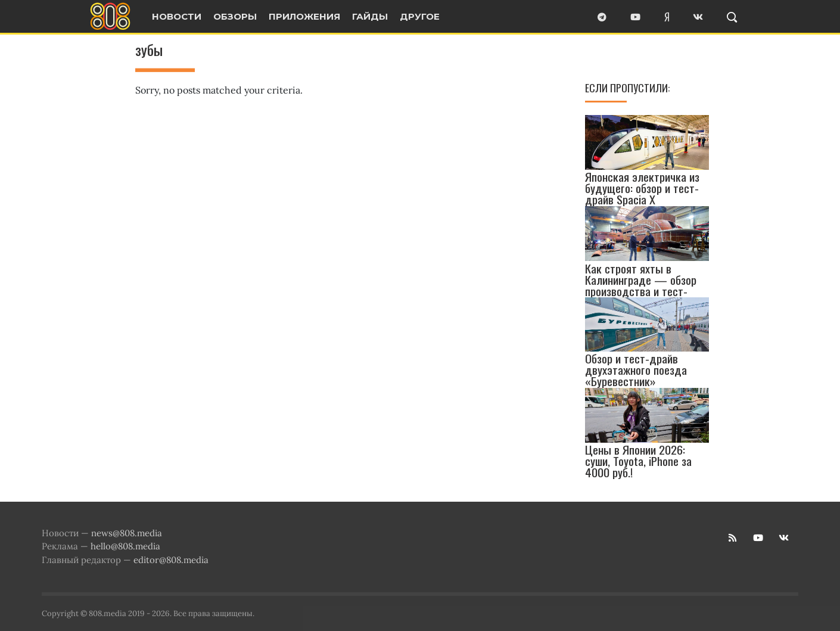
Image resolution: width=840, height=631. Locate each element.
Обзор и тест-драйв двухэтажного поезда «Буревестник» (636, 370)
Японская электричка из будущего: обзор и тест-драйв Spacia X (642, 188)
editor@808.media (171, 560)
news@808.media (127, 533)
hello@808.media (125, 546)
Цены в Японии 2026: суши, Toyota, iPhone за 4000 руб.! (638, 461)
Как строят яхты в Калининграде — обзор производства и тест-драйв (641, 285)
